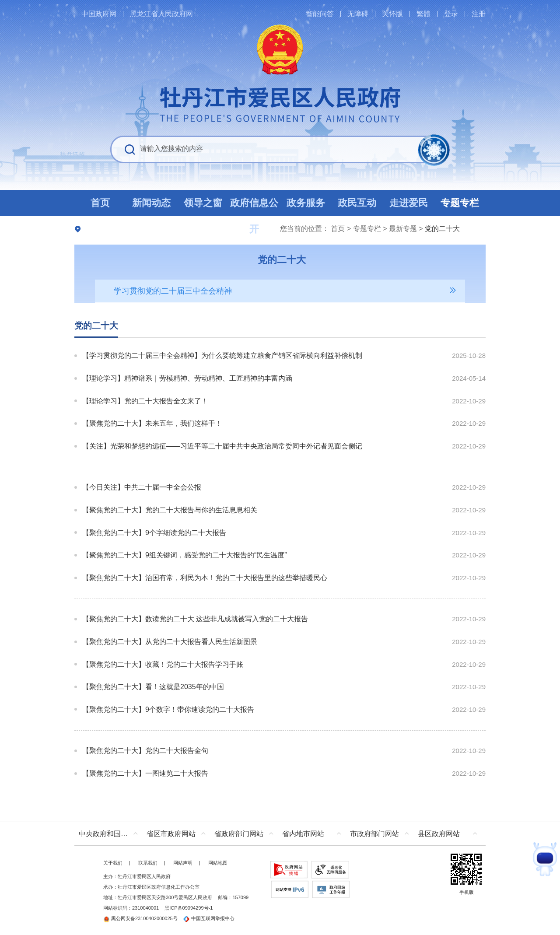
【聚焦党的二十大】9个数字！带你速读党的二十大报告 (168, 709)
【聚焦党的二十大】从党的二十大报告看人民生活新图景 (170, 642)
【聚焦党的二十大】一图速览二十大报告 (145, 773)
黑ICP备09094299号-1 (189, 908)
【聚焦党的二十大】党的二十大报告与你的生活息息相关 (170, 510)
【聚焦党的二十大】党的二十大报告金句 (145, 751)
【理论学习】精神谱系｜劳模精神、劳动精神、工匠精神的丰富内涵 (187, 378)
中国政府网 (99, 14)
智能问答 (320, 14)
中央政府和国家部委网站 (110, 834)
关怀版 (392, 14)
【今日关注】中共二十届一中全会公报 (142, 487)
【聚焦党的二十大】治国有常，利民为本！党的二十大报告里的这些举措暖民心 (205, 578)
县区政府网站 (439, 834)
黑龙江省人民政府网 (161, 14)
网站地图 (218, 863)
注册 (479, 14)
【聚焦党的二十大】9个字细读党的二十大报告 (154, 533)
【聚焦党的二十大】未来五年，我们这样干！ (152, 423)
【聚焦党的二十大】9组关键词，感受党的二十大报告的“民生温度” (185, 555)
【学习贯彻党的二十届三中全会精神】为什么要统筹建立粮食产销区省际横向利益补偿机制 (222, 355)
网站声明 (183, 863)
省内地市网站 (303, 834)
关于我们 (113, 863)
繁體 (423, 14)
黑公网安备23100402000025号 (140, 918)
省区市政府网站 (171, 834)
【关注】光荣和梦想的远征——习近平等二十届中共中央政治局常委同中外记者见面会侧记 (222, 446)
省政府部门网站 (239, 834)
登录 (451, 14)
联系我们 (148, 863)
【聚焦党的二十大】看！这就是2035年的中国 (153, 687)
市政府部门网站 (374, 834)
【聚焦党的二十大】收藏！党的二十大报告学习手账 (163, 664)
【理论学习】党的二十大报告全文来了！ (145, 401)
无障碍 (358, 14)
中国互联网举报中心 (209, 918)
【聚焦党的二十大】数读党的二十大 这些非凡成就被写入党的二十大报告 (195, 619)
